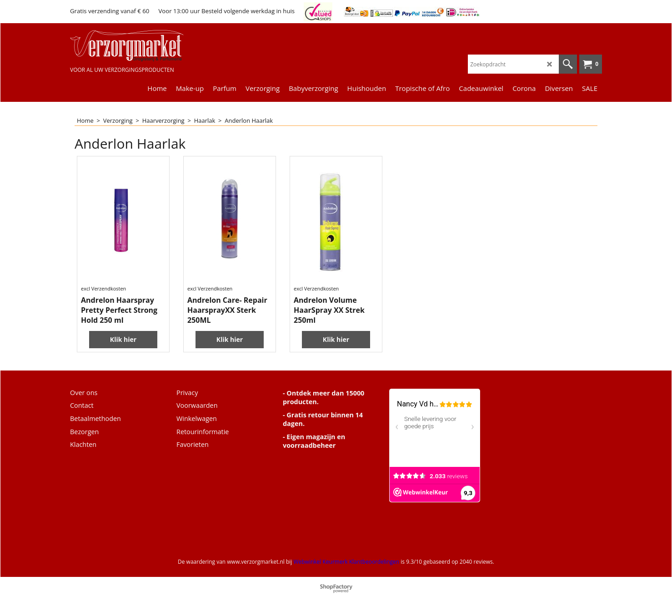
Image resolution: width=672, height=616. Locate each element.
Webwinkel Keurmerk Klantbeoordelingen (346, 562)
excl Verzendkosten (103, 288)
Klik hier (123, 339)
